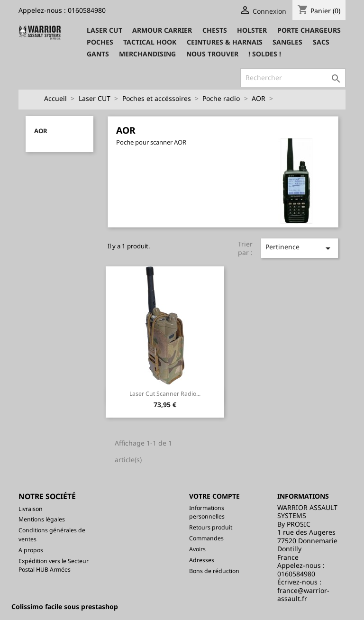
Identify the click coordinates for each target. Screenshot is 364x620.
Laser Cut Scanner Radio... (165, 394)
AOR (41, 131)
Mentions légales (42, 519)
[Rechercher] (293, 78)
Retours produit (211, 527)
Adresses (202, 560)
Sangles (287, 42)
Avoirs (197, 549)
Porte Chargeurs (309, 30)
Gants (98, 54)
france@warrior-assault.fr (303, 595)
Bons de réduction (214, 571)
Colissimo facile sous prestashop (65, 606)
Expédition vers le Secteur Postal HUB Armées (54, 565)
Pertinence (300, 248)
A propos (31, 550)
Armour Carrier (162, 30)
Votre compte (214, 496)
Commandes (206, 538)
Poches (100, 42)
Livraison (31, 509)
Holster (252, 30)
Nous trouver (212, 54)
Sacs (321, 42)
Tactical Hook (150, 42)
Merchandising (147, 54)
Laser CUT (105, 30)
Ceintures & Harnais (225, 42)
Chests (215, 30)
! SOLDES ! (265, 54)
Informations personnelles (207, 512)
